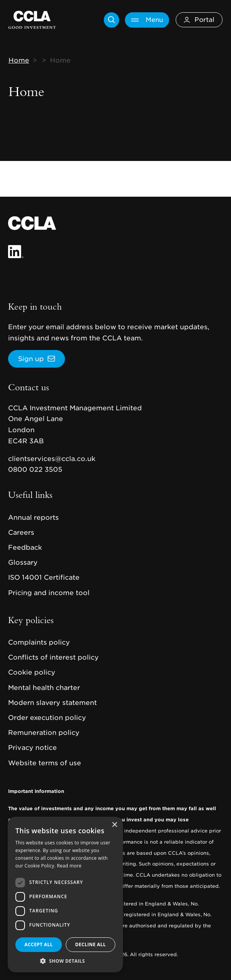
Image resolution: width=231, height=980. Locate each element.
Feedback (25, 547)
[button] (65, 961)
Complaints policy (39, 642)
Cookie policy (32, 672)
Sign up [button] (31, 359)
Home (19, 60)
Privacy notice (32, 748)
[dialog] (65, 895)
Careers (21, 532)
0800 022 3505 (35, 469)
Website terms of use (45, 763)
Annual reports (33, 517)
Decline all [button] (91, 944)
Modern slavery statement (52, 703)
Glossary (23, 562)
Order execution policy (47, 718)
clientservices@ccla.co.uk (52, 459)
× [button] (114, 825)
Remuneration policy (44, 733)
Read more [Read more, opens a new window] (69, 866)
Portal (199, 20)
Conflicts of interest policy (53, 657)
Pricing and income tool (49, 593)
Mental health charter (44, 688)
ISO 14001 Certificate (44, 577)
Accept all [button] (39, 944)
